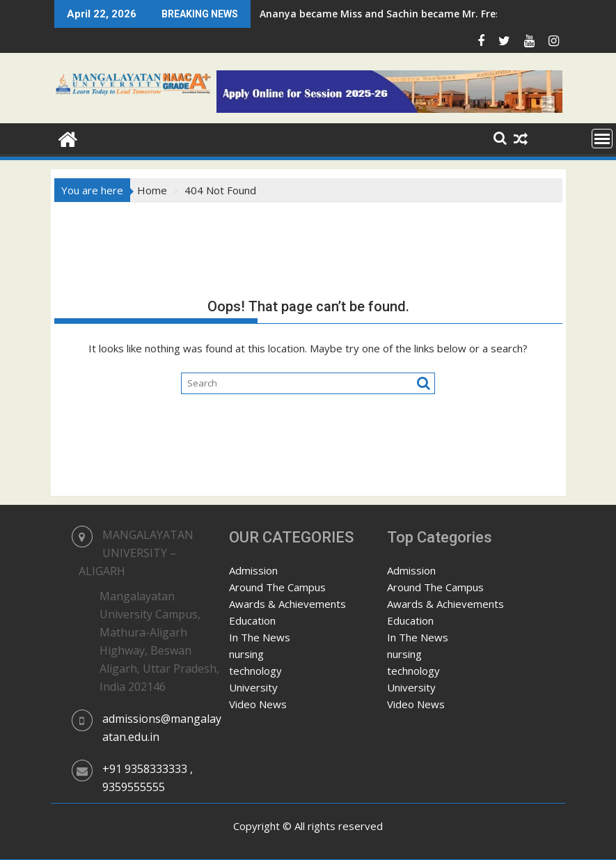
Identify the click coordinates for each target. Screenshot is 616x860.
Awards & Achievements (287, 604)
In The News (260, 637)
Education (252, 620)
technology (255, 671)
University (253, 687)
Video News (258, 704)
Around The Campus (277, 587)
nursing (246, 654)
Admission (253, 570)
